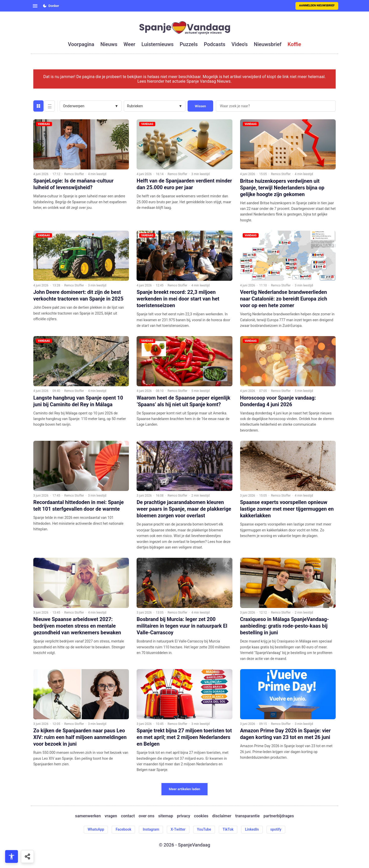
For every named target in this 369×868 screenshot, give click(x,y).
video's (239, 44)
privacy (183, 816)
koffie (294, 44)
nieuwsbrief (268, 44)
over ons (146, 816)
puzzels (189, 44)
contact (128, 816)
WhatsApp (96, 829)
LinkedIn (252, 829)
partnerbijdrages (279, 816)
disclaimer (222, 816)
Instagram (151, 829)
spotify (276, 829)
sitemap (166, 816)
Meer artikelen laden (185, 789)
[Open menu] (35, 6)
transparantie (247, 816)
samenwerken (88, 816)
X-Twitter (178, 829)
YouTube (204, 829)
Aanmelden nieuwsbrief (317, 6)
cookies (201, 816)
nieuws (109, 44)
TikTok (228, 829)
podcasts (215, 44)
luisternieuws (157, 44)
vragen (111, 816)
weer (129, 44)
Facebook (123, 829)
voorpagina (81, 44)
